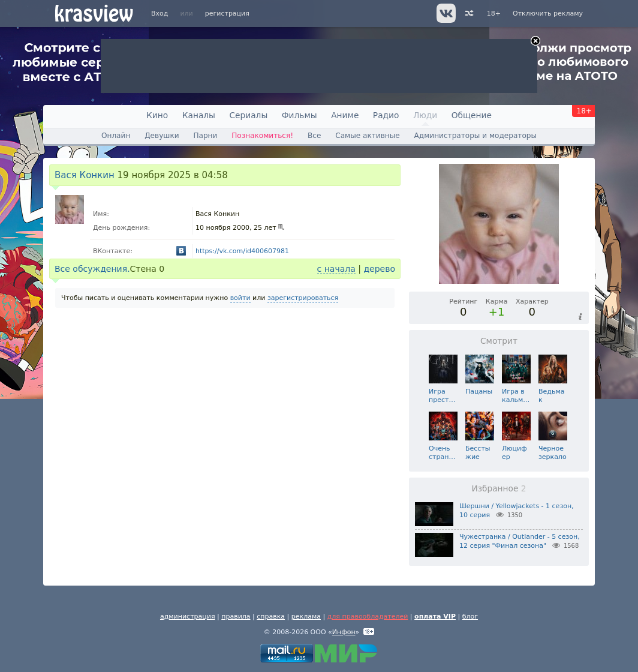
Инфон (344, 632)
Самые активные (367, 136)
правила (236, 616)
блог (470, 616)
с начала (336, 269)
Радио (386, 115)
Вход (159, 13)
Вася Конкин (85, 175)
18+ (494, 13)
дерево (379, 269)
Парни (205, 136)
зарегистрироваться (303, 298)
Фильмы (300, 115)
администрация (188, 616)
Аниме (345, 115)
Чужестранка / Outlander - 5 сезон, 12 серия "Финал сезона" (520, 541)
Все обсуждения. (92, 269)
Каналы (199, 115)
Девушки (162, 136)
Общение (472, 115)
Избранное (499, 488)
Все (314, 136)
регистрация (227, 13)
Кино (157, 115)
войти (240, 298)
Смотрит (499, 341)
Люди (425, 115)
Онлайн (116, 136)
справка (271, 616)
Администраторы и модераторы (476, 136)
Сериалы (248, 115)
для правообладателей (368, 616)
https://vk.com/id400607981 (242, 251)
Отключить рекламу (548, 13)
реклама (306, 616)
